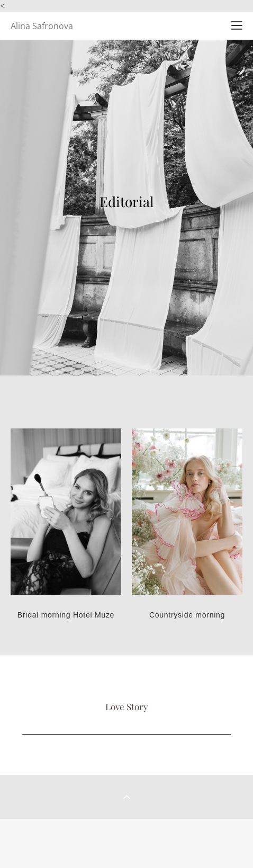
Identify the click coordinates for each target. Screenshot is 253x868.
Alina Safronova (42, 26)
